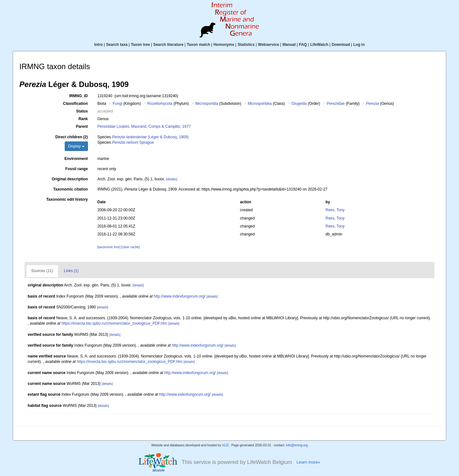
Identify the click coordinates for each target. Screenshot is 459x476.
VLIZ (225, 445)
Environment (76, 159)
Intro (99, 45)
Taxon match (198, 45)
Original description (70, 179)
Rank (83, 119)
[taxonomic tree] (109, 247)
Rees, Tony (335, 210)
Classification (75, 104)
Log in (359, 45)
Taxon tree (141, 45)
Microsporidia (207, 104)
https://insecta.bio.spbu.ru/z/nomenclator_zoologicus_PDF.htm (114, 323)
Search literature (168, 45)
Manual (289, 45)
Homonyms (224, 45)
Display (76, 146)
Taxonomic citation (70, 189)
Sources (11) (42, 271)
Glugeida (299, 104)
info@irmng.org (297, 445)
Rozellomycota (160, 104)
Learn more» (308, 462)
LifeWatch (319, 45)
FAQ (303, 45)
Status (82, 111)
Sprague (133, 142)
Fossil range (77, 169)
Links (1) (71, 271)
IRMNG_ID (79, 96)
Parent (82, 126)
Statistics (246, 45)
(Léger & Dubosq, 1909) (150, 137)
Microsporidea (260, 104)
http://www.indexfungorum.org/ (179, 296)
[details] (172, 179)
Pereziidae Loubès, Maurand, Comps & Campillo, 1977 (144, 126)
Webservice (269, 45)
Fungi (117, 104)
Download (341, 45)
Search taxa (117, 45)
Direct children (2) (71, 137)
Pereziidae (336, 104)
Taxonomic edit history (67, 199)
